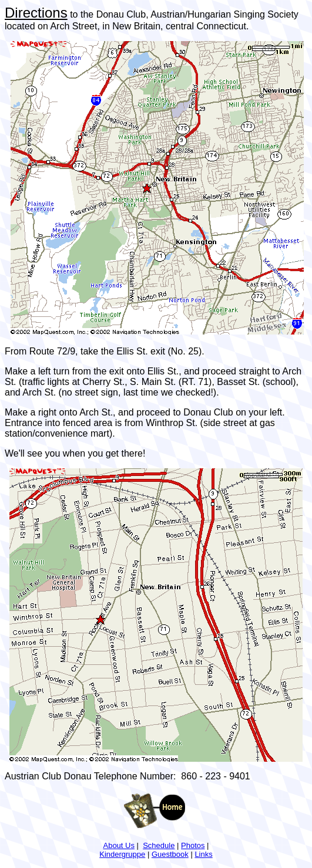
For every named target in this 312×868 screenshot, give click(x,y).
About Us (118, 845)
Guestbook (170, 854)
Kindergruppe (122, 854)
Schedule (159, 845)
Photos (193, 845)
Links (203, 854)
